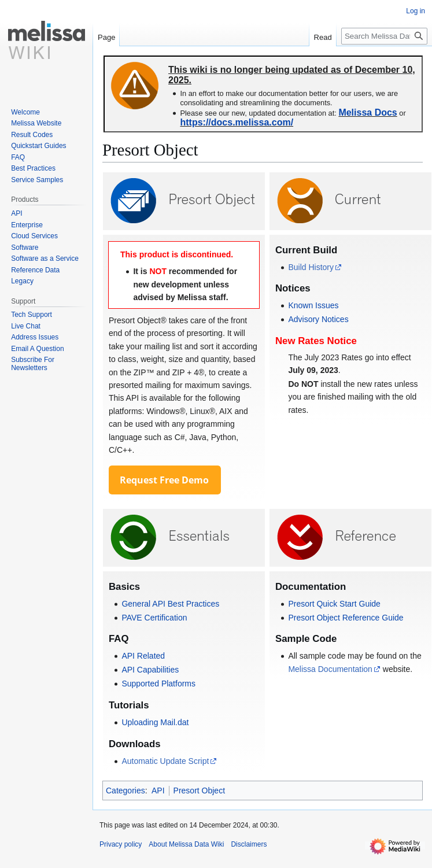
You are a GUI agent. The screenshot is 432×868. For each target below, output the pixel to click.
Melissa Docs (368, 112)
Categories (125, 791)
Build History (311, 267)
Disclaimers (249, 844)
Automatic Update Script (165, 761)
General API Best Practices (170, 604)
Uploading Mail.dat (155, 722)
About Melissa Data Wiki (186, 844)
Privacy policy (121, 844)
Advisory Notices (318, 319)
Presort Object (199, 791)
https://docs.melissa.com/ (237, 122)
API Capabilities (150, 670)
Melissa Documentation (330, 669)
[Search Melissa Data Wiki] (384, 36)
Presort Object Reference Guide (346, 618)
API (158, 791)
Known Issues (313, 305)
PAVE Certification (154, 618)
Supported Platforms (158, 684)
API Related (143, 656)
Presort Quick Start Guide (334, 604)
